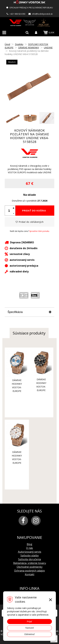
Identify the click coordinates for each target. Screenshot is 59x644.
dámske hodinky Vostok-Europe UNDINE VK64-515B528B (17, 463)
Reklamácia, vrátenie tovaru (30, 563)
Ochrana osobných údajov (29, 571)
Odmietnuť (30, 634)
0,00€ (49, 33)
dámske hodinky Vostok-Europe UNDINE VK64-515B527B (17, 391)
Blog (29, 544)
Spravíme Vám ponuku (39, 231)
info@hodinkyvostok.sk (42, 14)
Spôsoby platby (30, 556)
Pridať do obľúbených (30, 222)
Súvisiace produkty (29, 333)
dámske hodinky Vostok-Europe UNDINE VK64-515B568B (41, 390)
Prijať (29, 622)
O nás (29, 548)
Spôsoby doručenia (29, 559)
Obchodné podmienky (30, 567)
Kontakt (30, 574)
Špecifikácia (15, 312)
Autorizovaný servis (30, 552)
